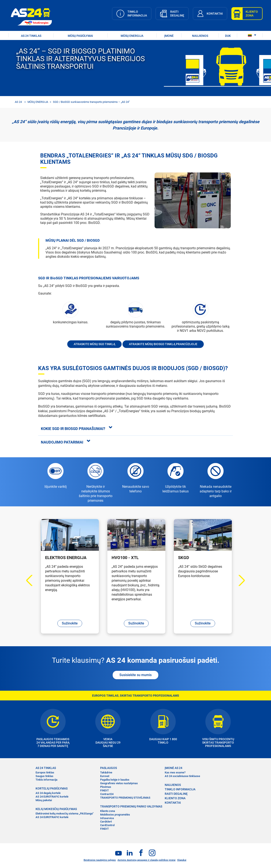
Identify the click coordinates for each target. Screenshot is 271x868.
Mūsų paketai (44, 800)
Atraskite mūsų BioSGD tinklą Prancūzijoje (163, 344)
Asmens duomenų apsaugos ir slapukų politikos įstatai (147, 860)
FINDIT (104, 790)
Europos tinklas (45, 772)
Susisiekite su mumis (135, 675)
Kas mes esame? (175, 772)
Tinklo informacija (46, 780)
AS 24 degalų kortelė (48, 793)
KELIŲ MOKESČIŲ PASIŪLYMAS (56, 809)
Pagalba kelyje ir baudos (115, 780)
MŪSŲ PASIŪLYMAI (80, 36)
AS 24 (18, 102)
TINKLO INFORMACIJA (180, 789)
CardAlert (106, 822)
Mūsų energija (132, 36)
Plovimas (106, 787)
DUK (228, 36)
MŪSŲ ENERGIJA (38, 102)
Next (239, 581)
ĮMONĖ (169, 36)
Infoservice (107, 818)
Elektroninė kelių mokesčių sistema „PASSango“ (65, 814)
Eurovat (105, 776)
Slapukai (182, 860)
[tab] (135, 428)
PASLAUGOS (109, 768)
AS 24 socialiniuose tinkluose (182, 776)
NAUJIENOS (200, 36)
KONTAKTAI (173, 803)
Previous (32, 581)
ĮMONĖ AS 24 (174, 768)
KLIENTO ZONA (175, 798)
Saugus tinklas (44, 776)
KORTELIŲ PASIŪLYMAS (52, 788)
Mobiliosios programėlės (115, 815)
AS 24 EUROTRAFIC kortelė (52, 797)
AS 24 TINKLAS (31, 36)
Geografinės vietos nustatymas (119, 783)
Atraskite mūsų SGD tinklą (94, 344)
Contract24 (107, 794)
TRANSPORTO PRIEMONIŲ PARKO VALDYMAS (131, 806)
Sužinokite (70, 623)
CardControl (107, 825)
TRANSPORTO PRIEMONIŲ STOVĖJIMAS (125, 798)
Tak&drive (106, 772)
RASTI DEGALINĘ (176, 794)
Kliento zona (108, 811)
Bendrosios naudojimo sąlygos (100, 860)
